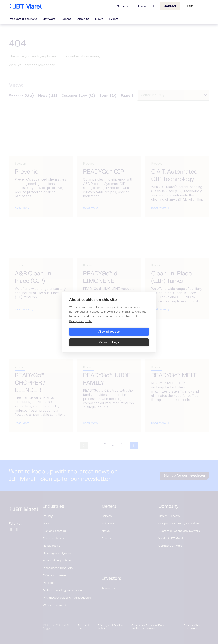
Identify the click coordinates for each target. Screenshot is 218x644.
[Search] (207, 6)
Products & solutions (23, 19)
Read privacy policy (81, 326)
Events (114, 19)
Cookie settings (130, 337)
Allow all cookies (88, 337)
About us (83, 19)
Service (66, 19)
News (99, 19)
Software (49, 19)
